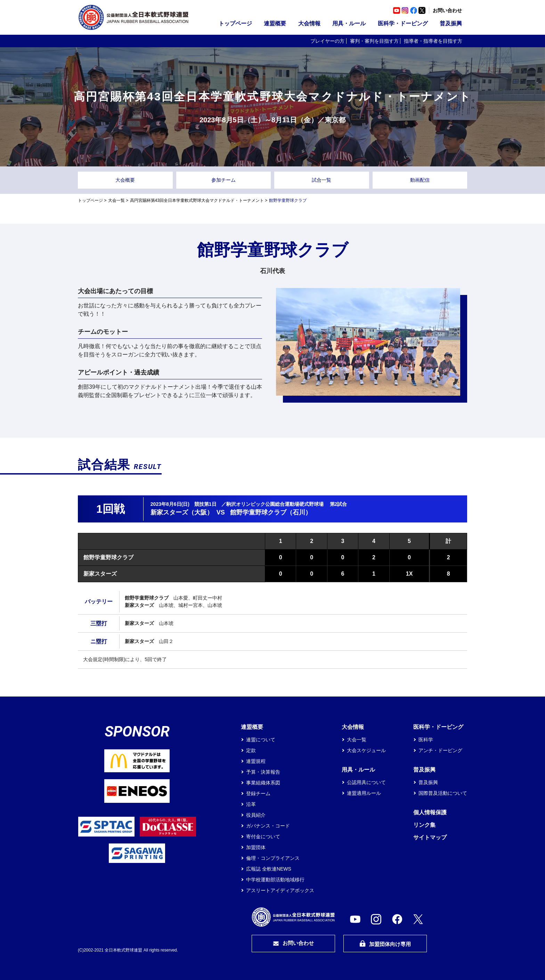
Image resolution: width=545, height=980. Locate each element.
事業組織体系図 (263, 783)
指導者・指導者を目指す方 (433, 41)
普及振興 (451, 23)
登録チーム (258, 793)
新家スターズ (100, 574)
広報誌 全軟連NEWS (269, 869)
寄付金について (263, 837)
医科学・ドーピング (403, 23)
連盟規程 (256, 761)
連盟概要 (275, 23)
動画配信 (420, 180)
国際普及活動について (443, 793)
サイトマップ (430, 837)
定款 (251, 750)
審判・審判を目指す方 (374, 41)
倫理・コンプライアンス (273, 858)
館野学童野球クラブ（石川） (271, 512)
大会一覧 (116, 200)
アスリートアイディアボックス (280, 890)
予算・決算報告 (263, 772)
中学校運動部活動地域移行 (275, 880)
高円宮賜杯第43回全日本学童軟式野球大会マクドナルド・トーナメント (197, 200)
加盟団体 (256, 847)
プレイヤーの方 (327, 41)
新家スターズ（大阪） (182, 512)
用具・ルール (349, 23)
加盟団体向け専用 (385, 944)
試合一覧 (322, 180)
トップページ (235, 23)
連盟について (261, 740)
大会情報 (309, 23)
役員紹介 (256, 815)
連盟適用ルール (364, 793)
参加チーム (223, 180)
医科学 (426, 740)
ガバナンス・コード (268, 826)
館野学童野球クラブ (108, 557)
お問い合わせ (447, 10)
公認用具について (366, 782)
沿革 (251, 804)
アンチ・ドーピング (440, 750)
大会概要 (125, 180)
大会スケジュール (366, 750)
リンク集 (424, 825)
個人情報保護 (430, 812)
